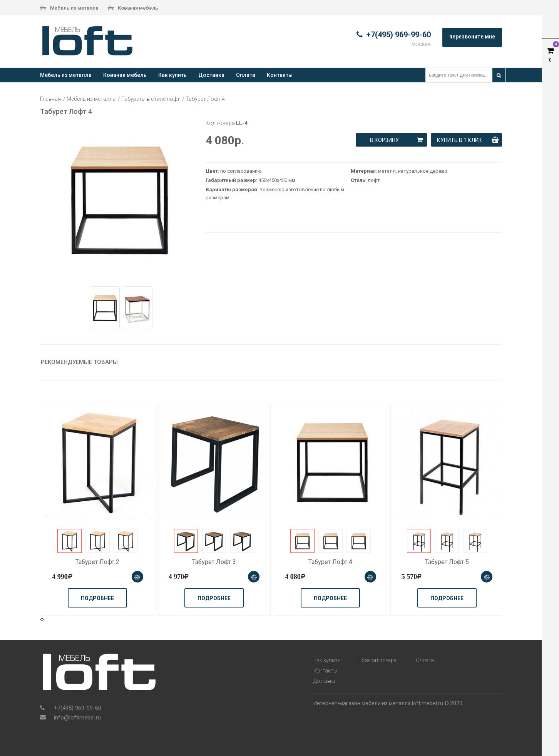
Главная (50, 99)
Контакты (280, 75)
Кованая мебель (133, 8)
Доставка (211, 75)
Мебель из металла (69, 8)
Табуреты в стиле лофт (151, 99)
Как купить (172, 75)
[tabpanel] (119, 200)
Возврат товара (378, 660)
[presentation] (41, 619)
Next (200, 200)
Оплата (246, 75)
